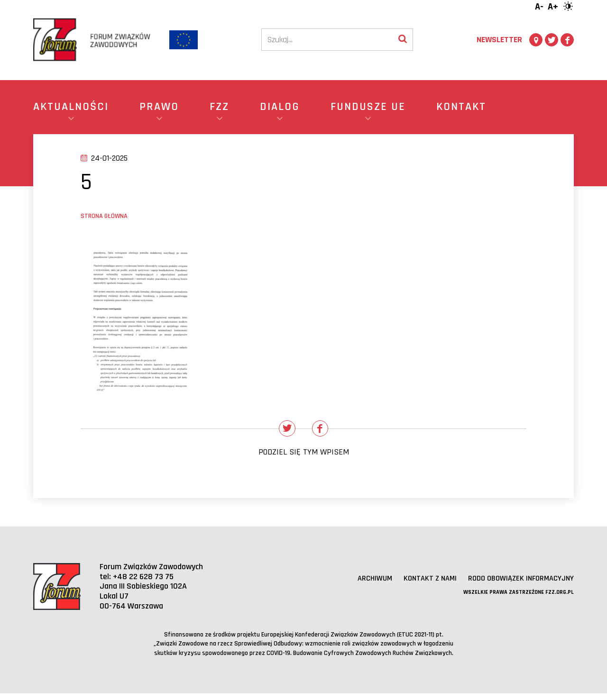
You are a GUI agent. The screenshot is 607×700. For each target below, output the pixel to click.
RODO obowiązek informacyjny (516, 585)
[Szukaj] (327, 40)
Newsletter (499, 40)
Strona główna (104, 216)
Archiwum (360, 585)
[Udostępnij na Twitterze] (284, 432)
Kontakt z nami (418, 585)
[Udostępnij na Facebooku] (323, 432)
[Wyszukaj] (403, 40)
